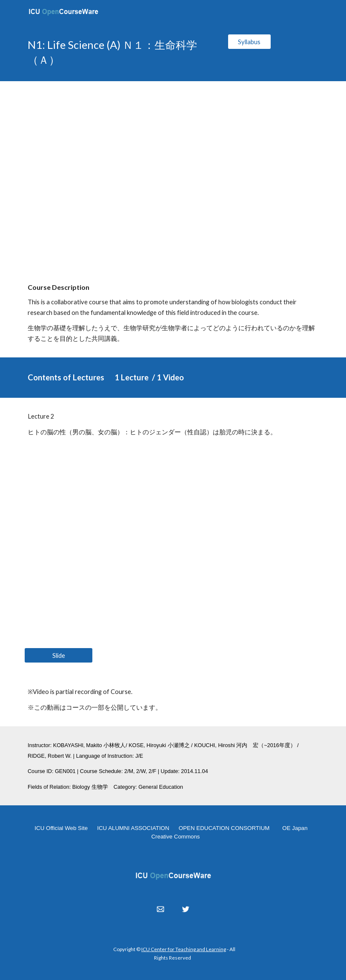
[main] (122, 52)
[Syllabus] (249, 42)
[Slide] (59, 655)
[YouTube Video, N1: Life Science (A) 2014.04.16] (173, 174)
